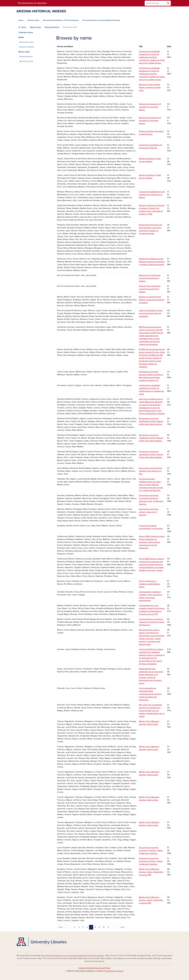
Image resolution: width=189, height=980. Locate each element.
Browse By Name (52, 27)
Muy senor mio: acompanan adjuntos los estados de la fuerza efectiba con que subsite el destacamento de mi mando (152, 711)
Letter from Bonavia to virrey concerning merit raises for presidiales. (151, 313)
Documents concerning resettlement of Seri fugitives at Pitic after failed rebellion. (151, 421)
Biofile (21, 37)
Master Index (36, 27)
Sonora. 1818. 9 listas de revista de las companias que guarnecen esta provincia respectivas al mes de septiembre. (152, 542)
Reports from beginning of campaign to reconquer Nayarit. (150, 107)
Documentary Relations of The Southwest (61, 20)
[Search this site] (155, 3)
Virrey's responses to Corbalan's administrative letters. (149, 584)
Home (21, 20)
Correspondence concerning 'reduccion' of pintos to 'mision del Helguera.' (152, 622)
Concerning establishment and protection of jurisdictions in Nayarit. (152, 195)
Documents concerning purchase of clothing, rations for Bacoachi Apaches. (151, 850)
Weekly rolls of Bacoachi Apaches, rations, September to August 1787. (151, 872)
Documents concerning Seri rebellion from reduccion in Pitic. (151, 471)
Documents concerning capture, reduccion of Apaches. (149, 512)
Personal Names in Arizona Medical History (101, 20)
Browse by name (27, 42)
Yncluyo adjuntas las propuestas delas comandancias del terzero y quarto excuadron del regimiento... (150, 694)
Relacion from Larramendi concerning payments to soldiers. (150, 278)
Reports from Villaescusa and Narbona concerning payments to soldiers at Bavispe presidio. (152, 262)
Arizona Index (33, 20)
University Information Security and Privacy (94, 968)
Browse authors (26, 57)
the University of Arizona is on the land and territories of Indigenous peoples (73, 955)
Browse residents (27, 47)
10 (104, 927)
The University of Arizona (114, 971)
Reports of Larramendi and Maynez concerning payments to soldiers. (152, 300)
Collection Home (26, 32)
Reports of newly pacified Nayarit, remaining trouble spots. (150, 87)
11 (108, 927)
